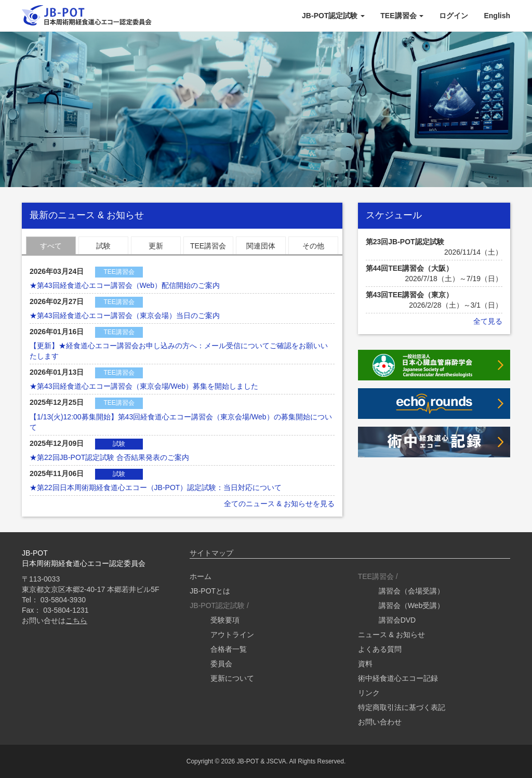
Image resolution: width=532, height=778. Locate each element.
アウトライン (232, 635)
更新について (232, 678)
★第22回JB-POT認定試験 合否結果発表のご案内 (109, 457)
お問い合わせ (380, 722)
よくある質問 (380, 649)
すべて (51, 246)
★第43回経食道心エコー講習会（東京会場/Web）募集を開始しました (144, 386)
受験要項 (225, 620)
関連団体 (261, 246)
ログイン (454, 16)
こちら (76, 621)
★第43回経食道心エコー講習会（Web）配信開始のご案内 (125, 285)
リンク (369, 693)
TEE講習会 (208, 246)
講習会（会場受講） (411, 591)
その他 (313, 246)
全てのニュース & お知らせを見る (279, 504)
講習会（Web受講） (412, 605)
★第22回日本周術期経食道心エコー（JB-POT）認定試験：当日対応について (156, 487)
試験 (103, 246)
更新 (156, 246)
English (497, 16)
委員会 (221, 664)
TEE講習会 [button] (402, 16)
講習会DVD (397, 620)
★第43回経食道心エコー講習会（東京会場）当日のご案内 (125, 315)
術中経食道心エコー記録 (398, 678)
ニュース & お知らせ (391, 635)
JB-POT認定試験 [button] (333, 16)
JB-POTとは (210, 591)
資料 (365, 664)
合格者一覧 (229, 649)
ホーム (201, 576)
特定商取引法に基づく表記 (402, 707)
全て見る (488, 321)
